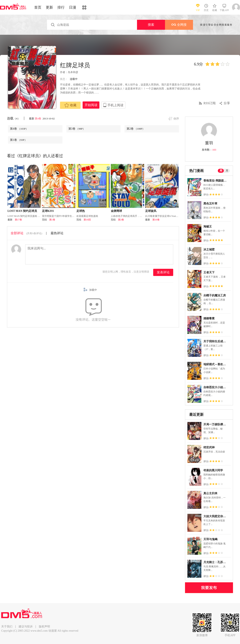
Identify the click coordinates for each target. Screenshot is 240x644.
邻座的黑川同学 (213, 470)
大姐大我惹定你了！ (216, 516)
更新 (49, 7)
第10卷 (156, 220)
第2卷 (136, 129)
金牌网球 (116, 211)
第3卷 (77, 129)
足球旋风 (151, 211)
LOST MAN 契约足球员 (22, 211)
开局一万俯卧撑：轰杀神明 (220, 424)
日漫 (73, 7)
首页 (38, 7)
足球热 (81, 211)
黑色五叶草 (210, 204)
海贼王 (208, 227)
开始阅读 (91, 105)
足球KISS (48, 211)
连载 (13, 118)
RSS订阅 (210, 103)
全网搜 (179, 25)
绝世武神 (209, 447)
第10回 (87, 220)
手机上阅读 (115, 105)
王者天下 (209, 272)
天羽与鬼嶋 (210, 539)
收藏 (70, 105)
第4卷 (38, 119)
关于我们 (7, 627)
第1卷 (18, 140)
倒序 (176, 119)
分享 (227, 103)
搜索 (151, 25)
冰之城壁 (209, 250)
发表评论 (163, 272)
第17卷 (18, 220)
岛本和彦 (73, 72)
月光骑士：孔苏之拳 (216, 562)
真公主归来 (210, 493)
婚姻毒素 (209, 318)
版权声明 (44, 627)
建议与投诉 (26, 627)
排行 (61, 7)
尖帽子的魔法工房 (215, 295)
